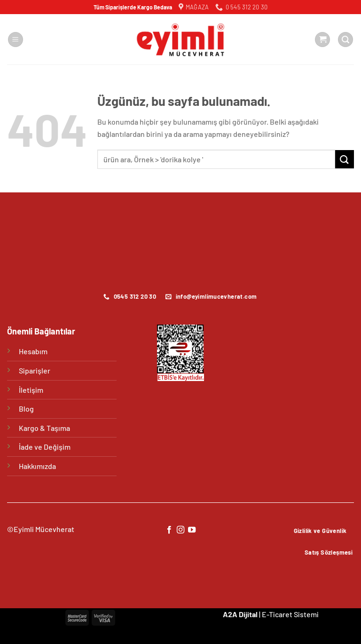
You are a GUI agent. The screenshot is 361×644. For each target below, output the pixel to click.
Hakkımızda (37, 466)
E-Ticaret (277, 614)
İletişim (31, 390)
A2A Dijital (240, 614)
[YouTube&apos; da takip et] (192, 530)
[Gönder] (345, 159)
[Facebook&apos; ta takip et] (169, 530)
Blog (26, 409)
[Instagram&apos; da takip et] (180, 530)
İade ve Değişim (45, 447)
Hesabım (33, 351)
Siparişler (35, 370)
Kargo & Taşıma (44, 428)
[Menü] (16, 40)
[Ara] (345, 40)
